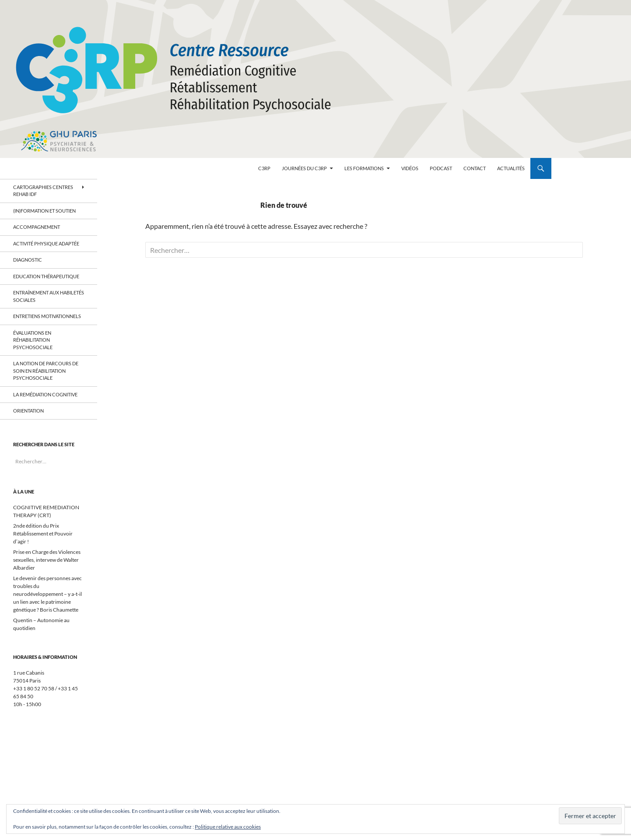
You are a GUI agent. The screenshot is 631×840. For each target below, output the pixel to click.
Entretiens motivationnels (47, 316)
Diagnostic (28, 260)
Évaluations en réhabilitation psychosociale (33, 340)
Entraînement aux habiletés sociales (49, 296)
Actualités (511, 168)
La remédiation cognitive (46, 394)
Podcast (441, 168)
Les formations (364, 168)
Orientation (28, 411)
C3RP (264, 168)
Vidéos (410, 168)
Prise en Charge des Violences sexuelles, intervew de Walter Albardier (47, 560)
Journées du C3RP (304, 168)
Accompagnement (37, 227)
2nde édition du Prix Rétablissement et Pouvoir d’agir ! (43, 534)
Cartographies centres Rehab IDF (43, 191)
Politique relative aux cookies (228, 827)
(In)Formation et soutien (44, 211)
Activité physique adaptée (46, 243)
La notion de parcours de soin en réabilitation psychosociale (46, 371)
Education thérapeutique (46, 276)
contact (475, 168)
